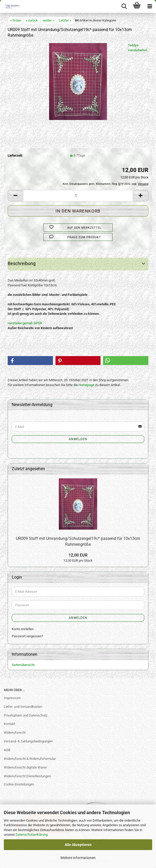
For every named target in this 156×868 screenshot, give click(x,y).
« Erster (16, 20)
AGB (7, 750)
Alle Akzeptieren (78, 845)
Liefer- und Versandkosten (23, 707)
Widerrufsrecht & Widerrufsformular (30, 759)
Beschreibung (22, 263)
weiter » (48, 20)
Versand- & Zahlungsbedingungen (28, 741)
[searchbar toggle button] (124, 6)
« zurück (32, 20)
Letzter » (65, 20)
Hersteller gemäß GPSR (25, 323)
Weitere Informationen (78, 858)
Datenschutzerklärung (32, 835)
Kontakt (9, 724)
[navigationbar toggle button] (150, 6)
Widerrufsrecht (15, 733)
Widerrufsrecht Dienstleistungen (27, 776)
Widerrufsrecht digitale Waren (25, 767)
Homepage (86, 385)
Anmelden (78, 439)
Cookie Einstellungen (19, 784)
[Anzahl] (78, 196)
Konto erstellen (23, 629)
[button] (15, 196)
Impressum (12, 698)
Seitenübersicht (23, 665)
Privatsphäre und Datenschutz (26, 715)
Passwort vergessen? (27, 636)
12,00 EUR (78, 555)
